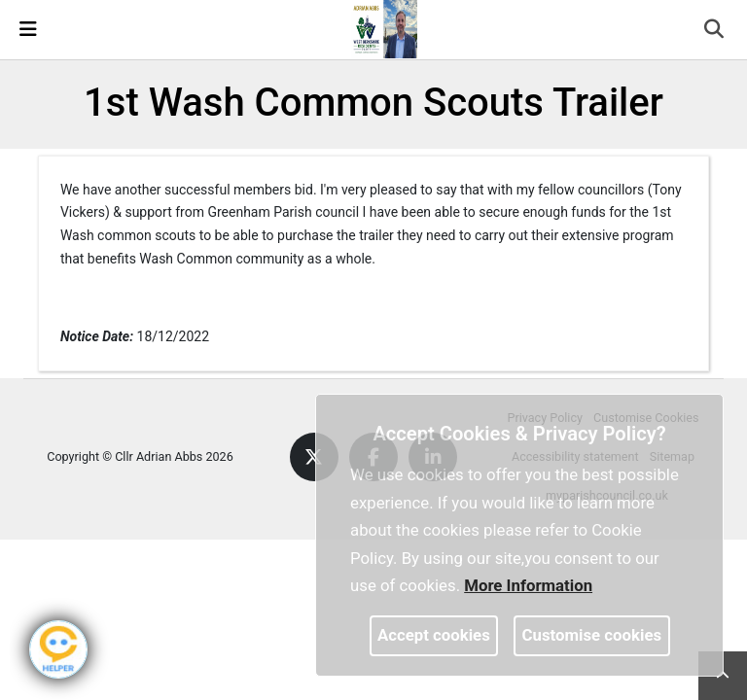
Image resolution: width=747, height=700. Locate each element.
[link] (382, 28)
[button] (715, 31)
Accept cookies (434, 635)
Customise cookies (592, 635)
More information (528, 585)
